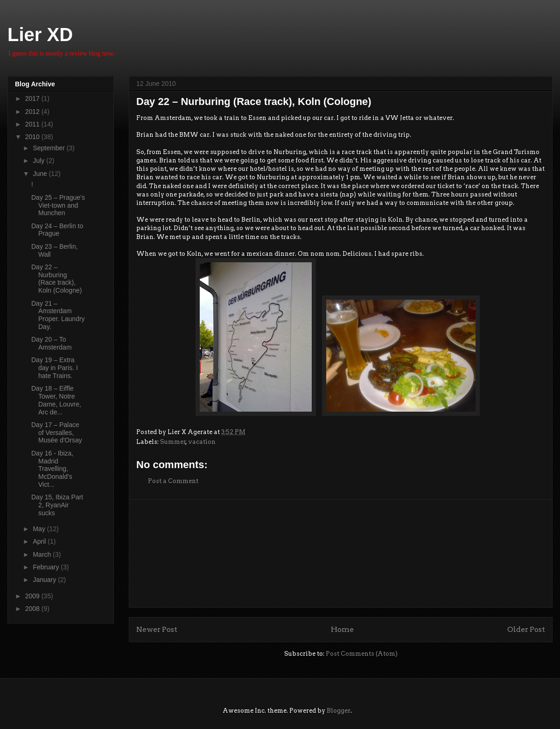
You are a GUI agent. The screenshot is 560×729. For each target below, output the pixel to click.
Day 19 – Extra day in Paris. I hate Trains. (55, 368)
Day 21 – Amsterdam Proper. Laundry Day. (58, 315)
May (40, 529)
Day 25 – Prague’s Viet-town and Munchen (58, 205)
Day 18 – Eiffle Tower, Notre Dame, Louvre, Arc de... (56, 400)
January (45, 580)
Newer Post (157, 629)
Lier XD (40, 35)
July (39, 161)
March (43, 554)
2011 (33, 124)
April (40, 541)
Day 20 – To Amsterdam (52, 343)
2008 (33, 609)
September (49, 148)
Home (342, 629)
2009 (33, 596)
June (41, 174)
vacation (202, 442)
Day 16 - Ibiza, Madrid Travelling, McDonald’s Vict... (52, 469)
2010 (33, 137)
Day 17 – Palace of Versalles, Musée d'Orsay (57, 433)
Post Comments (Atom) (362, 654)
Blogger (339, 711)
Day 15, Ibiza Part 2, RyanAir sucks (57, 505)
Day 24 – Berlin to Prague (57, 230)
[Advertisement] (341, 554)
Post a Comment (173, 481)
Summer (173, 442)
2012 (33, 112)
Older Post (526, 629)
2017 (33, 98)
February (47, 567)
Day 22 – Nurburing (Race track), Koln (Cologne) (56, 279)
